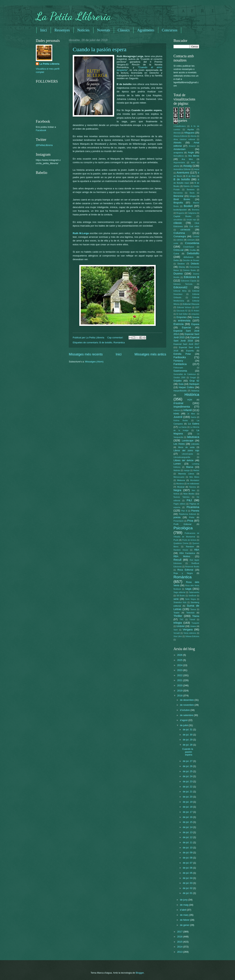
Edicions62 (180, 287)
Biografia (178, 203)
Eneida (196, 317)
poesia (177, 517)
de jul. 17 (188, 812)
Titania (196, 616)
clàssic (178, 223)
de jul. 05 (188, 873)
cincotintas (178, 220)
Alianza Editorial (180, 136)
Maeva (190, 467)
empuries (195, 314)
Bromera (196, 210)
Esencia (179, 324)
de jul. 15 (188, 822)
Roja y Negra (183, 573)
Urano (193, 626)
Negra (177, 490)
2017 (180, 932)
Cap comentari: (116, 338)
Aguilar (191, 129)
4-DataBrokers (180, 126)
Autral (197, 169)
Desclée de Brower (191, 260)
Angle (191, 152)
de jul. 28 (188, 745)
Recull (177, 560)
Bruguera (180, 213)
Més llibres (194, 477)
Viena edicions (190, 633)
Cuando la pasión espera (100, 49)
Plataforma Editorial (187, 514)
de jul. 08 (188, 858)
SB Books (181, 596)
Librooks (195, 444)
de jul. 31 (188, 729)
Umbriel (180, 626)
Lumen (177, 464)
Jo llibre (191, 414)
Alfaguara (189, 133)
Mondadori (195, 480)
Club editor (194, 226)
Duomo (178, 273)
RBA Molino (182, 556)
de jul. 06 (188, 868)
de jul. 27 (188, 761)
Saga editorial (179, 592)
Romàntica (119, 342)
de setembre (187, 715)
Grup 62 (194, 381)
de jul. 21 (188, 792)
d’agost (184, 720)
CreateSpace (189, 247)
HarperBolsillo (180, 391)
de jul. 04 (188, 878)
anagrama (178, 153)
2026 (180, 655)
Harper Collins (186, 387)
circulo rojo (191, 220)
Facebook (41, 130)
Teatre (176, 613)
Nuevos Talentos (181, 497)
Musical (181, 487)
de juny (184, 900)
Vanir (176, 630)
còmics (180, 240)
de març (185, 915)
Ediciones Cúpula (189, 281)
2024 (180, 665)
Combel (196, 237)
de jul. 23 (188, 781)
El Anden (195, 311)
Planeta (195, 511)
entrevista (184, 320)
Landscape (188, 441)
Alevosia (177, 133)
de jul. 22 (188, 787)
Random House (181, 550)
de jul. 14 (188, 827)
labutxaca (193, 437)
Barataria (191, 190)
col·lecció (185, 230)
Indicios (177, 410)
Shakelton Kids (180, 602)
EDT (197, 307)
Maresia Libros (186, 474)
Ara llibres (194, 156)
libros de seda (186, 447)
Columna (179, 233)
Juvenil (178, 417)
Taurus (193, 609)
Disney (182, 267)
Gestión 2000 (179, 378)
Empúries (182, 317)
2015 (180, 942)
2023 (180, 670)
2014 (180, 947)
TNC (181, 620)
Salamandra (194, 592)
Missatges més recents (86, 354)
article (176, 166)
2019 (180, 691)
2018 (180, 696)
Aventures (183, 172)
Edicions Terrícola (183, 284)
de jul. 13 (188, 832)
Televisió (190, 613)
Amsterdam (180, 149)
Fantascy (178, 361)
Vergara (188, 629)
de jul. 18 (188, 807)
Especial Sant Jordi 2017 (186, 344)
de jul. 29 (188, 740)
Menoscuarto (179, 477)
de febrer (185, 920)
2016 (180, 937)
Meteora (181, 480)
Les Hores (179, 444)
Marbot (196, 470)
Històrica (192, 394)
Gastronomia (180, 371)
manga (187, 470)
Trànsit (192, 620)
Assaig (187, 166)
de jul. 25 (188, 771)
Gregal (193, 378)
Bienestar (178, 196)
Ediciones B (191, 277)
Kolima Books (181, 421)
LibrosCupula (187, 454)
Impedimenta (182, 407)
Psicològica (183, 528)
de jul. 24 (188, 776)
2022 (180, 675)
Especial (186, 327)
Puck (176, 540)
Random (190, 547)
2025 (180, 660)
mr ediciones (193, 484)
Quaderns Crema (181, 543)
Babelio (187, 186)
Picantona (193, 507)
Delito (176, 260)
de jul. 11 (188, 842)
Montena (180, 484)
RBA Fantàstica (187, 553)
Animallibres (179, 156)
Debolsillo (193, 253)
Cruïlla (193, 250)
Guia (181, 384)
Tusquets (195, 623)
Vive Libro (178, 636)
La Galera (194, 424)
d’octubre (185, 710)
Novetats (104, 30)
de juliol (184, 725)
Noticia (176, 494)
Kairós (193, 417)
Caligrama (192, 213)
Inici (44, 30)
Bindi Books (182, 199)
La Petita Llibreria (74, 16)
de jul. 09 (188, 852)
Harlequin (194, 384)
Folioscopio (178, 368)
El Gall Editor (182, 314)
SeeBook (192, 596)
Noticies (83, 30)
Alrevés (177, 143)
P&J (189, 500)
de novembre (187, 705)
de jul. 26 (188, 766)
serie (176, 599)
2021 (180, 680)
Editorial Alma (180, 291)
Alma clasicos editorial (184, 139)
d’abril (183, 910)
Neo (193, 490)
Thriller (178, 616)
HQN (190, 400)
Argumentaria (179, 163)
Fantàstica (180, 364)
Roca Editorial (185, 570)
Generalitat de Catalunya (185, 374)
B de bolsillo (106, 342)
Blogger (140, 973)
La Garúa (182, 427)
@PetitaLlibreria (44, 145)
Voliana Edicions (192, 636)
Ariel (193, 163)
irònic (176, 414)
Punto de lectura (189, 540)
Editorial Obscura (191, 304)
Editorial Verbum (184, 307)
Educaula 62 (182, 311)
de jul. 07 (188, 863)
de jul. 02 (188, 888)
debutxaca (188, 257)
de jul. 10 (188, 848)
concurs (191, 240)
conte (176, 243)
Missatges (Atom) (94, 362)
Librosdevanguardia (182, 457)
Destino (181, 264)
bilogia (193, 196)
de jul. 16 (188, 817)
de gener (185, 925)
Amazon (192, 146)
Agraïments (146, 30)
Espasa (195, 324)
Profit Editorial (182, 524)
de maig (184, 905)
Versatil (177, 633)
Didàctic (195, 264)
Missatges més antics (150, 354)
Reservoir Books (192, 567)
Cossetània (192, 243)
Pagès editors (179, 504)
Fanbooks (180, 357)
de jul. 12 (188, 837)
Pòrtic (192, 517)
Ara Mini (187, 159)
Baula (192, 193)
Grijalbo (178, 381)
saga (188, 589)
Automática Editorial (182, 169)
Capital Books (182, 216)
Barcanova (178, 193)
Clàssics (124, 30)
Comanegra (180, 236)
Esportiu (190, 351)
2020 (180, 685)
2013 (180, 952)
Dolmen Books (190, 270)
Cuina (176, 254)
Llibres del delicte (184, 460)
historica (195, 391)
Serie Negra (191, 599)
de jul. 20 (188, 797)
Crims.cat (178, 250)
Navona (193, 487)
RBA (197, 550)
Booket (188, 206)
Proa (190, 521)
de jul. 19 (188, 802)
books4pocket (180, 210)
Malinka (177, 470)
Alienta (193, 136)
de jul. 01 (188, 893)
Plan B (184, 511)
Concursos (170, 30)
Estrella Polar (182, 354)
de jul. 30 (188, 735)
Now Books (189, 494)
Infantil (188, 410)
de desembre (187, 700)
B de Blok (191, 176)
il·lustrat (178, 403)
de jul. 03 (188, 883)
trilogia (178, 623)
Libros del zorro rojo (186, 450)
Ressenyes (62, 30)
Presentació (178, 521)
